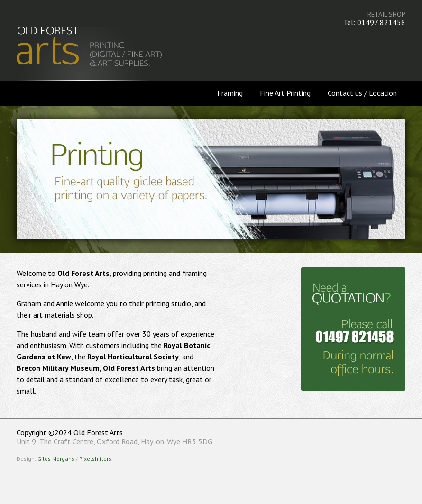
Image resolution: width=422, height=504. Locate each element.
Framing (230, 93)
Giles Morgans (56, 459)
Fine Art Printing (285, 93)
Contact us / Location (362, 93)
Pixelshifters (95, 459)
